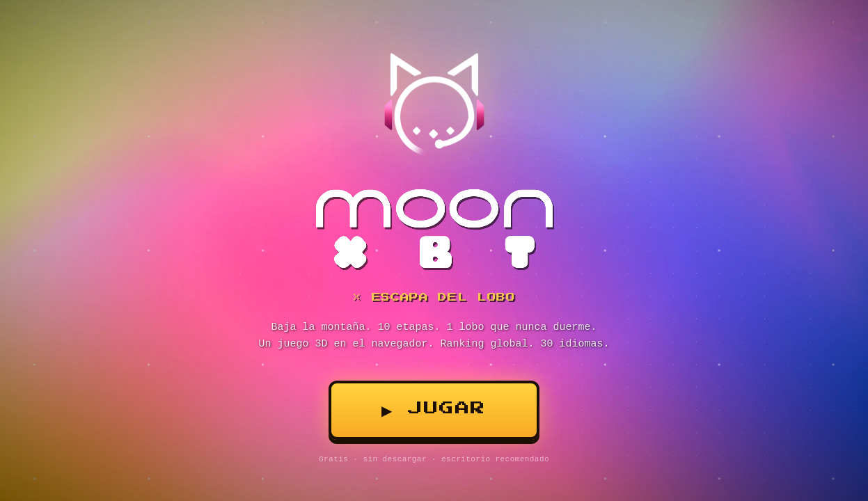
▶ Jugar (434, 408)
